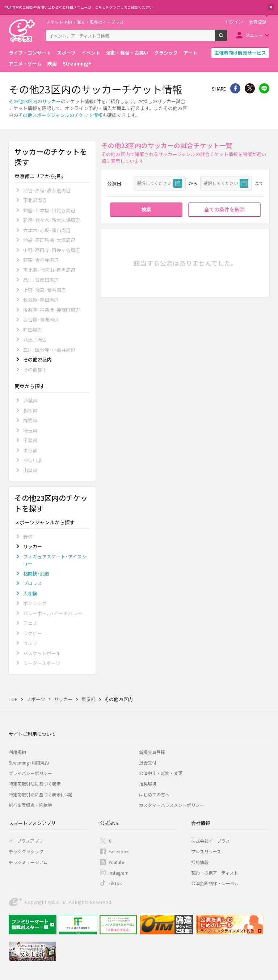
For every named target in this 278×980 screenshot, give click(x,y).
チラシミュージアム (28, 862)
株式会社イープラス (210, 841)
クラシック (166, 53)
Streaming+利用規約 (29, 763)
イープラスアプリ (26, 841)
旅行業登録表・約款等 (30, 805)
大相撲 (30, 593)
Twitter (250, 88)
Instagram (119, 873)
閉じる (271, 7)
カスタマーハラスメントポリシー (172, 805)
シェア (235, 88)
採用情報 (200, 862)
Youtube (117, 862)
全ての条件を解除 (224, 209)
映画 (52, 64)
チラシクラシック (26, 851)
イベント (91, 53)
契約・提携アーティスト (215, 873)
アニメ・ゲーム (25, 64)
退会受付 (148, 763)
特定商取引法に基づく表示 (35, 784)
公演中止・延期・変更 (161, 773)
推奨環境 (148, 784)
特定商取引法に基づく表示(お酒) (41, 794)
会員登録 (258, 22)
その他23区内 (23, 101)
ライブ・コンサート (30, 53)
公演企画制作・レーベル (215, 883)
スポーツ (66, 53)
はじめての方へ (154, 794)
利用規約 (17, 752)
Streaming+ (77, 64)
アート (190, 53)
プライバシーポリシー (30, 773)
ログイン (234, 22)
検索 (227, 38)
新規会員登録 (152, 752)
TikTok (115, 883)
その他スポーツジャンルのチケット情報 (60, 115)
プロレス (33, 583)
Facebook (119, 851)
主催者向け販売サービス (240, 53)
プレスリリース (206, 851)
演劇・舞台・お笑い (127, 53)
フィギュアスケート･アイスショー (55, 560)
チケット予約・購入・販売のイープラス (85, 22)
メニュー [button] (254, 35)
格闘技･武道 (36, 573)
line (264, 88)
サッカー (51, 101)
